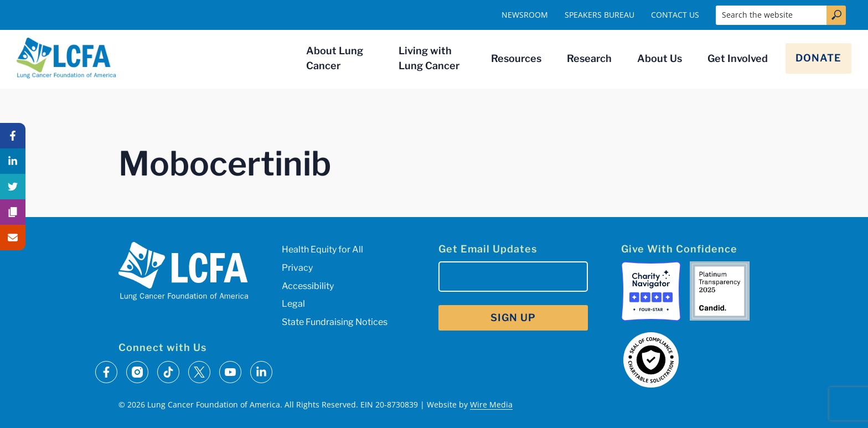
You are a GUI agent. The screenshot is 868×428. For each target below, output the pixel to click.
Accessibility (308, 286)
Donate (818, 58)
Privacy (297, 268)
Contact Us (675, 15)
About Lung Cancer (335, 58)
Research (589, 58)
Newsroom (525, 15)
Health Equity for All (322, 249)
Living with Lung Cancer (429, 58)
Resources (516, 58)
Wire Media (491, 404)
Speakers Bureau (600, 15)
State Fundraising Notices (335, 322)
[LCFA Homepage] (66, 58)
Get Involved (738, 58)
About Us (660, 58)
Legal (293, 304)
